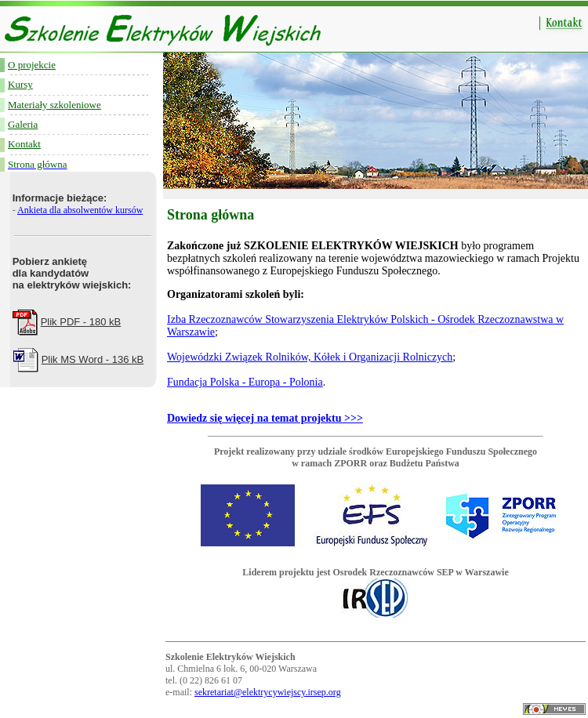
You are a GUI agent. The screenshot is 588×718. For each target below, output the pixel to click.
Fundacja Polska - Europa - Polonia (245, 382)
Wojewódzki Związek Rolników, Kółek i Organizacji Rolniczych (310, 357)
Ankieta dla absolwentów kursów (80, 210)
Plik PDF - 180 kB (81, 322)
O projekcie (32, 65)
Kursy (20, 84)
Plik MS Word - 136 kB (93, 359)
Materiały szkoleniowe (54, 105)
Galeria (23, 124)
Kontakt (24, 144)
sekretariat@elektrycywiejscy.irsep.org (268, 692)
